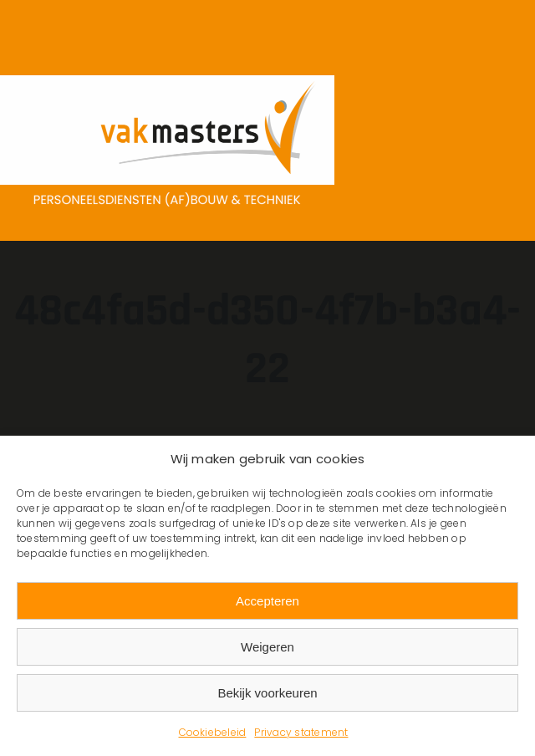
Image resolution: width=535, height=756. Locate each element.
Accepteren (267, 601)
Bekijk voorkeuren (267, 693)
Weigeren (267, 647)
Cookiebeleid (213, 732)
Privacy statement (301, 732)
